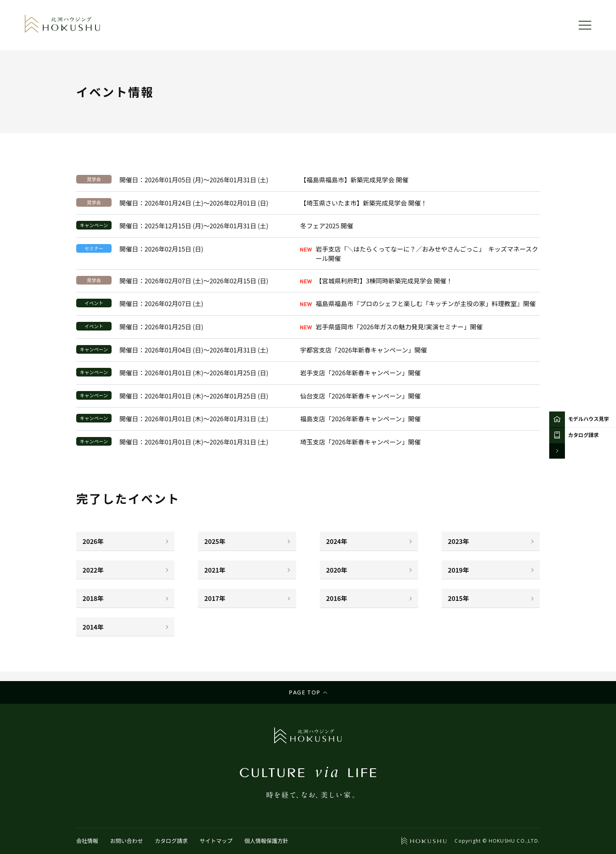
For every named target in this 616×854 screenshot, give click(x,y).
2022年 (93, 570)
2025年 (215, 541)
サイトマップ (216, 841)
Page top (304, 692)
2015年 (458, 598)
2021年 (215, 570)
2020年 (337, 570)
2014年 (93, 627)
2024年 (337, 541)
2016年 (337, 598)
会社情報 (87, 841)
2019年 (458, 570)
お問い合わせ (126, 841)
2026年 (93, 541)
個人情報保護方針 (266, 841)
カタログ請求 (171, 841)
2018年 (93, 598)
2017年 (215, 598)
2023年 (458, 541)
